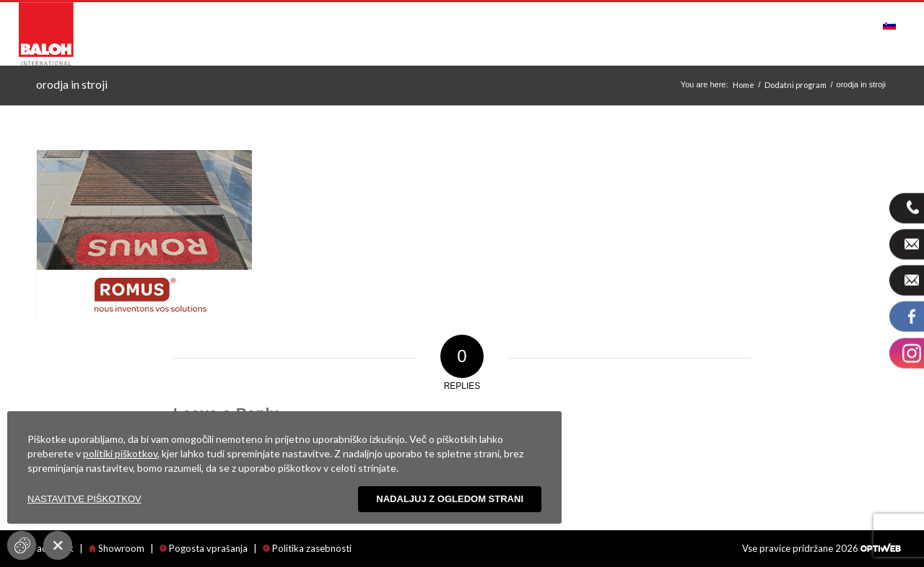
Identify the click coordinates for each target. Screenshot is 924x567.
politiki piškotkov (120, 453)
